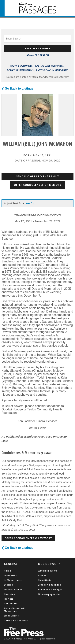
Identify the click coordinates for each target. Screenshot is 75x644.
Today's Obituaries (21, 66)
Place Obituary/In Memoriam (15, 610)
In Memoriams (13, 580)
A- (32, 203)
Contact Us (11, 603)
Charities (9, 594)
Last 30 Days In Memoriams (52, 70)
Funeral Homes (13, 589)
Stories (8, 585)
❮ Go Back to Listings (17, 89)
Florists (9, 599)
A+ (28, 203)
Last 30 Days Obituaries (50, 66)
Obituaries (10, 575)
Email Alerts (11, 616)
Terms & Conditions (16, 620)
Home (8, 571)
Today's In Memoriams (20, 70)
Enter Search (14, 38)
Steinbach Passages (50, 589)
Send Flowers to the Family (38, 176)
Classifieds (45, 580)
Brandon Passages (49, 585)
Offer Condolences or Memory (38, 185)
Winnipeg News (47, 571)
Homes (42, 575)
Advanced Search (38, 55)
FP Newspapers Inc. (50, 594)
